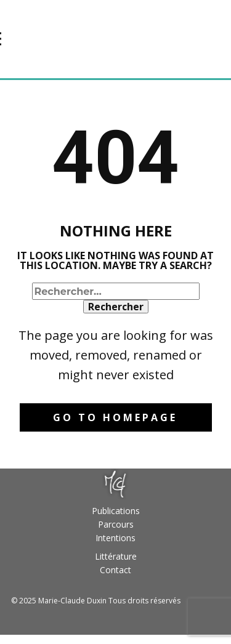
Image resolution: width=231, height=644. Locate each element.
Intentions (115, 538)
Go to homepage (115, 417)
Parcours (116, 524)
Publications (116, 511)
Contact (115, 570)
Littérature (116, 556)
